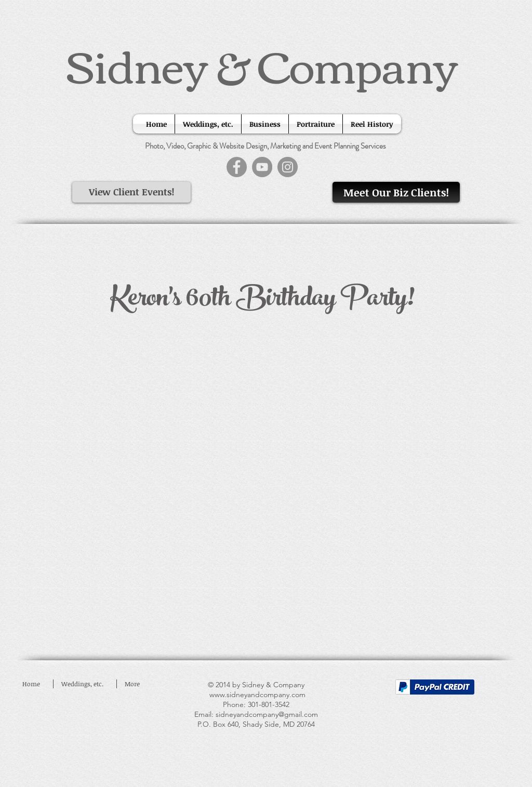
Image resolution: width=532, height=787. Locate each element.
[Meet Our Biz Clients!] (396, 192)
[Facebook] (237, 167)
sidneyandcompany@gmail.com (267, 714)
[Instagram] (288, 167)
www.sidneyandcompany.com (257, 695)
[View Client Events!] (131, 192)
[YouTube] (262, 167)
